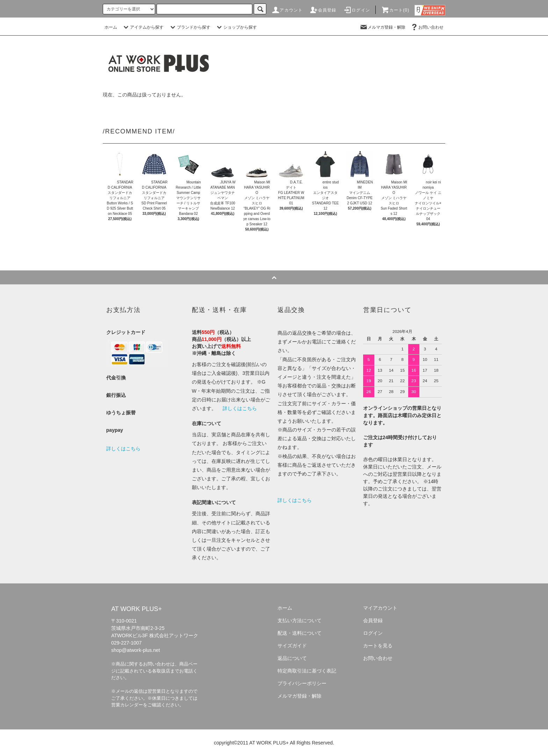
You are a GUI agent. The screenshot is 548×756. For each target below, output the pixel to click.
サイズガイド (292, 646)
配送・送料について (300, 633)
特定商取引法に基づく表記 (307, 671)
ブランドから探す (189, 27)
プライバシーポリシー (302, 683)
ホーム (111, 27)
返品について (292, 658)
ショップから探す (236, 27)
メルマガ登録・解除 (382, 27)
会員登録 (323, 10)
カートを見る (378, 646)
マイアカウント (380, 608)
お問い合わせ (427, 27)
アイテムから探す (143, 27)
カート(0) (395, 10)
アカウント (287, 10)
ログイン (357, 10)
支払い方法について (300, 620)
